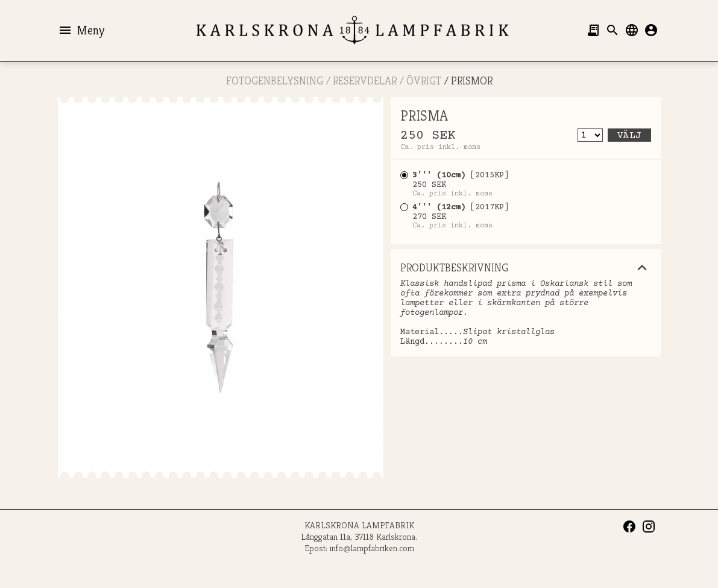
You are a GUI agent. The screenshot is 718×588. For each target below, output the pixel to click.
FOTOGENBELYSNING (275, 81)
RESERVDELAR (365, 81)
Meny (81, 30)
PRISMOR (472, 81)
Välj (629, 136)
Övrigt (424, 81)
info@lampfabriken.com (372, 548)
